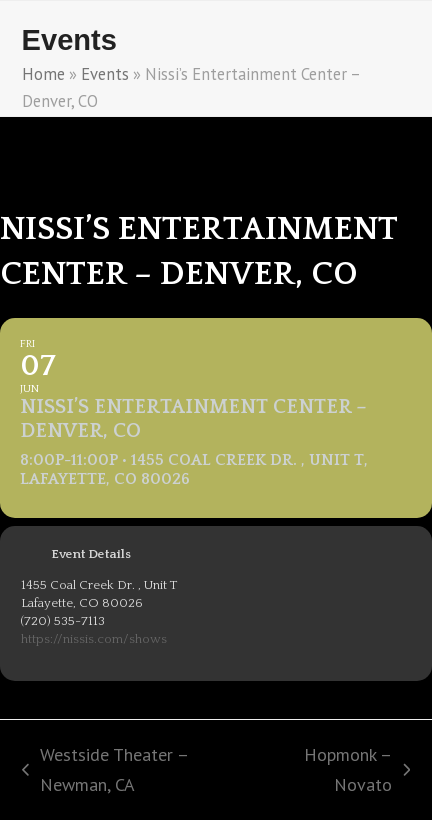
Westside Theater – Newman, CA (105, 771)
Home (43, 74)
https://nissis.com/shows (94, 639)
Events (105, 74)
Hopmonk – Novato (339, 771)
